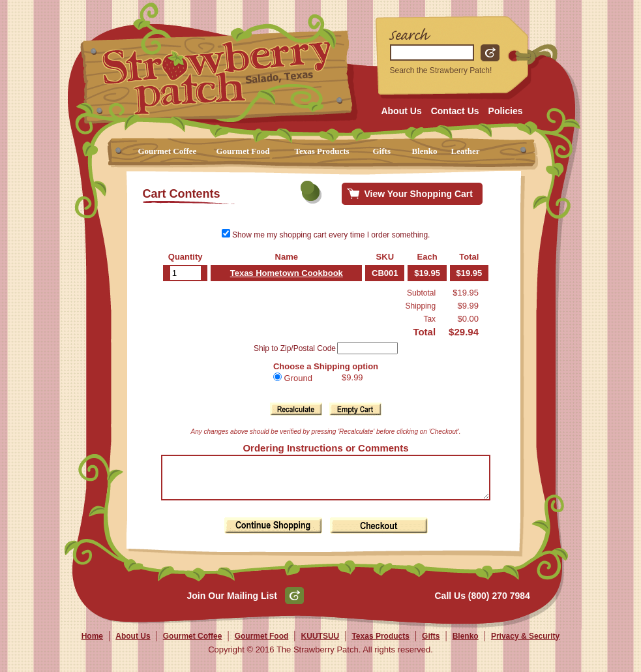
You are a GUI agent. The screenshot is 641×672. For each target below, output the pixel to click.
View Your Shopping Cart (419, 194)
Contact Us (455, 111)
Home (92, 644)
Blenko (425, 151)
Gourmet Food (243, 151)
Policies (506, 111)
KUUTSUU (320, 644)
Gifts (382, 151)
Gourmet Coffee (168, 151)
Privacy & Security (525, 644)
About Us (401, 111)
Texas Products (322, 151)
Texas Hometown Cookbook (282, 273)
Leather (466, 151)
